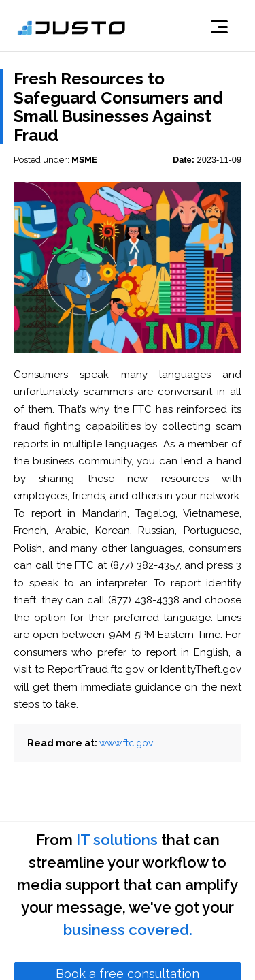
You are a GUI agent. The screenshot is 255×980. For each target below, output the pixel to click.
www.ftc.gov (126, 743)
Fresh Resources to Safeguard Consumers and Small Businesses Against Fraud (118, 107)
